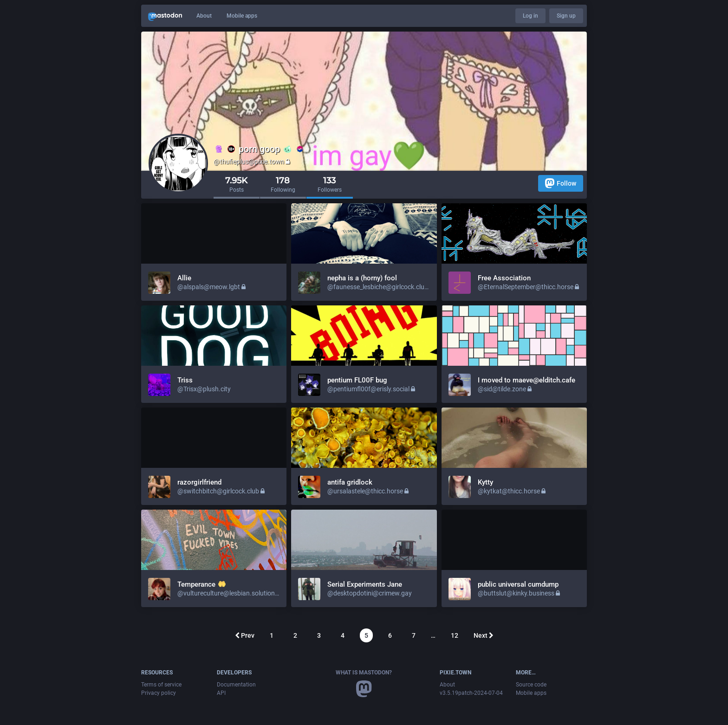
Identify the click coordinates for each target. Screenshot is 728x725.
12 (455, 635)
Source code (531, 685)
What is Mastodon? (364, 673)
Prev (245, 635)
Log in (530, 16)
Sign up (566, 16)
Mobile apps (242, 16)
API (221, 693)
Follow (561, 183)
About (204, 16)
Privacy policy (159, 693)
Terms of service (161, 685)
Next (484, 635)
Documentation (236, 685)
